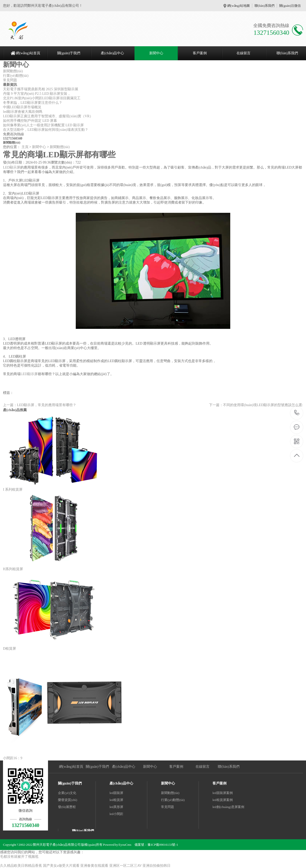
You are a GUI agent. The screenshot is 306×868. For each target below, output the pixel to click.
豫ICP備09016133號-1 (163, 845)
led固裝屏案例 (223, 793)
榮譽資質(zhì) (68, 800)
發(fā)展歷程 (67, 807)
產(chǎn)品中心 (112, 53)
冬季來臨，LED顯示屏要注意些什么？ (33, 103)
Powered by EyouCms (117, 845)
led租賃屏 (116, 800)
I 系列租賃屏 (13, 490)
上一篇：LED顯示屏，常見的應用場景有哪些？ (40, 405)
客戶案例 (200, 53)
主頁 (25, 147)
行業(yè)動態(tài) (16, 76)
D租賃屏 (9, 649)
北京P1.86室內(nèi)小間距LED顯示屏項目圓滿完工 (42, 98)
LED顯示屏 (12, 167)
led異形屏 (116, 807)
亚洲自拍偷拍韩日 (156, 866)
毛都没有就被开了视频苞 (19, 857)
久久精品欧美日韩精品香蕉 (21, 866)
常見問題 (10, 80)
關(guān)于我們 (69, 53)
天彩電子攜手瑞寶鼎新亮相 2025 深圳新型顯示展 (41, 89)
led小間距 (116, 814)
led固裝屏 (116, 793)
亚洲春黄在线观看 (94, 866)
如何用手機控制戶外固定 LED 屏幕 (30, 121)
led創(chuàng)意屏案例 (228, 807)
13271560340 (297, 413)
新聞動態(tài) (13, 71)
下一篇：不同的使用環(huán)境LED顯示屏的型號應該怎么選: (256, 405)
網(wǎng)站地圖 (238, 6)
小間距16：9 (13, 758)
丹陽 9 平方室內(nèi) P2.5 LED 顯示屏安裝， (37, 94)
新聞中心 (156, 53)
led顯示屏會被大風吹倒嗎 (23, 112)
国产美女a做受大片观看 (61, 866)
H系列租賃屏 (13, 569)
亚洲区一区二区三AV (125, 866)
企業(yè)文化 (67, 793)
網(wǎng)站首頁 (28, 53)
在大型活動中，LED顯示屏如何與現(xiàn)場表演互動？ (46, 130)
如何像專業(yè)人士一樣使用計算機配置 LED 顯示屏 (43, 125)
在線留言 (243, 53)
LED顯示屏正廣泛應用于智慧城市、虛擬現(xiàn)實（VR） (48, 116)
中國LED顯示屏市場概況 (22, 107)
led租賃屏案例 (223, 800)
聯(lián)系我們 (264, 6)
